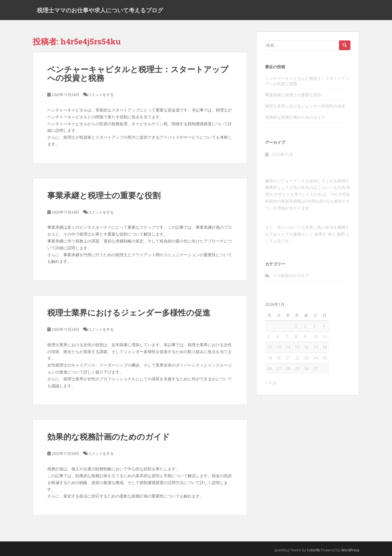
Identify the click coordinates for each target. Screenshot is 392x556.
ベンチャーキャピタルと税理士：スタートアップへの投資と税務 (138, 74)
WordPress (350, 550)
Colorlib (313, 550)
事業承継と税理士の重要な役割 (104, 195)
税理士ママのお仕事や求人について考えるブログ (100, 10)
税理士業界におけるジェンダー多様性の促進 (129, 313)
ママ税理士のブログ (291, 276)
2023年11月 (282, 154)
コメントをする (101, 95)
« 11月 (271, 383)
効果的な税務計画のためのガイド (109, 437)
